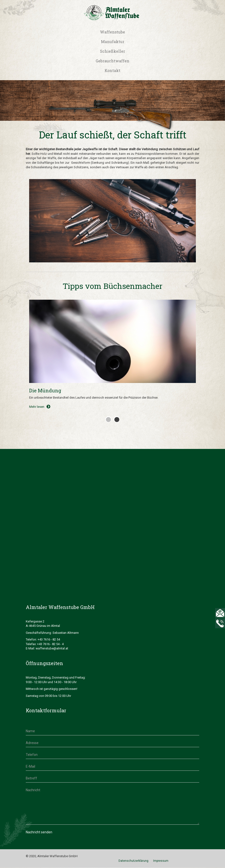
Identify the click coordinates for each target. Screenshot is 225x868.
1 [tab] (108, 419)
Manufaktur (113, 42)
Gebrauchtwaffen (112, 61)
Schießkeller (112, 51)
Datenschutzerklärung (133, 861)
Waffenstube (112, 32)
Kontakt (112, 70)
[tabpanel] (112, 356)
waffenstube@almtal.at (52, 648)
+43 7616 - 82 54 (49, 639)
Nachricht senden (39, 832)
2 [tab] (116, 419)
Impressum (161, 861)
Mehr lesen (40, 407)
